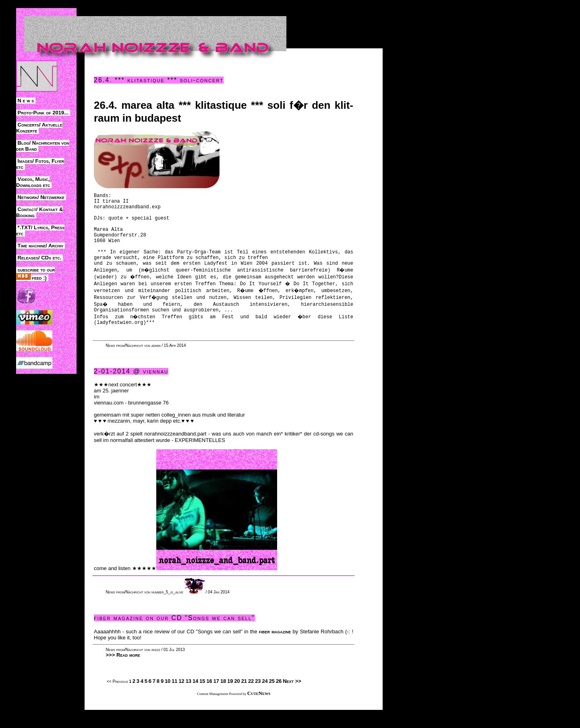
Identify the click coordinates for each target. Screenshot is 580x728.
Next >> (292, 699)
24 (265, 699)
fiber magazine (275, 650)
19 (230, 699)
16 (209, 699)
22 (251, 699)
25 (272, 699)
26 (279, 699)
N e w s (26, 101)
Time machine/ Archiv (40, 246)
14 (195, 699)
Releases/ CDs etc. (39, 258)
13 (188, 699)
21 (244, 699)
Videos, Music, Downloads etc (34, 182)
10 (168, 699)
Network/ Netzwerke (41, 197)
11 (174, 699)
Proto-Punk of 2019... (43, 113)
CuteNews (259, 711)
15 (202, 699)
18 (223, 699)
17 (216, 699)
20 (237, 699)
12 (181, 699)
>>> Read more (123, 673)
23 (258, 699)
